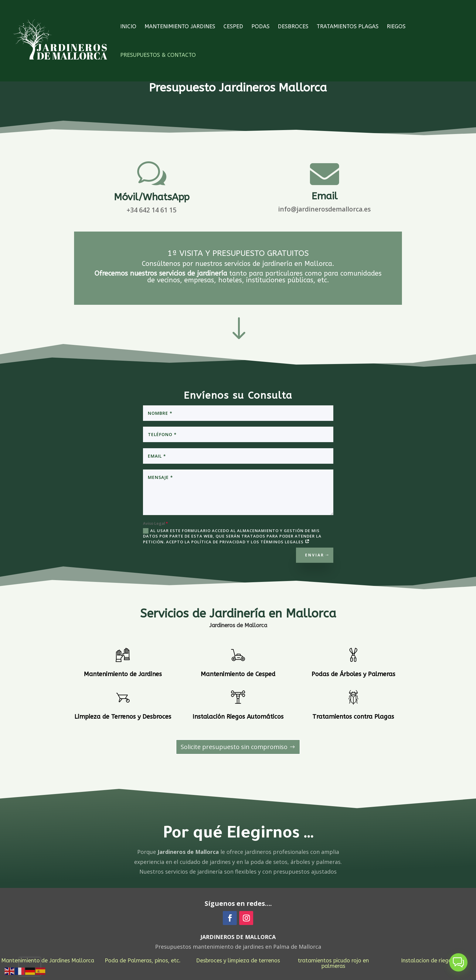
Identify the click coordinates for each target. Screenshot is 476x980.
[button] (458, 962)
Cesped (233, 27)
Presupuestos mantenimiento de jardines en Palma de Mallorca (238, 947)
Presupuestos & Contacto (158, 56)
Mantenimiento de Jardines (123, 674)
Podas (260, 27)
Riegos (396, 27)
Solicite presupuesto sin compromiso (234, 747)
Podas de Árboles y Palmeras (353, 674)
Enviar (315, 555)
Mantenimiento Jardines (180, 27)
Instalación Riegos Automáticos (238, 717)
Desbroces (293, 27)
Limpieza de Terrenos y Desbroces (123, 717)
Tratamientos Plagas (348, 27)
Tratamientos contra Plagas (353, 717)
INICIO (128, 27)
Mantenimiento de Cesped (238, 674)
